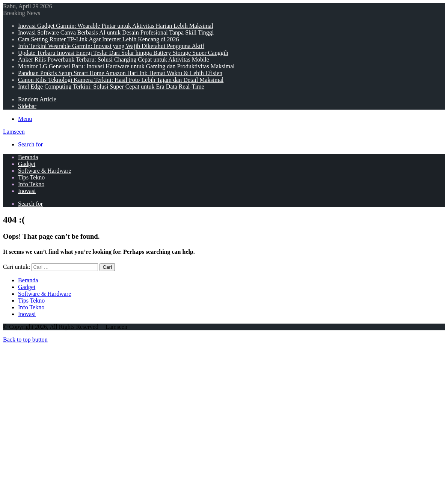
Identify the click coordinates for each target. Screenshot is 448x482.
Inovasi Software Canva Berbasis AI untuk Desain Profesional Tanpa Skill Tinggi (116, 32)
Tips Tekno (31, 177)
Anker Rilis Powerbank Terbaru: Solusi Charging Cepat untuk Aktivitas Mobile (114, 59)
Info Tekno (31, 184)
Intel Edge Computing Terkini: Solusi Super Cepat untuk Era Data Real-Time (111, 87)
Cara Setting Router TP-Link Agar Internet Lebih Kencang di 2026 (99, 39)
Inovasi (27, 191)
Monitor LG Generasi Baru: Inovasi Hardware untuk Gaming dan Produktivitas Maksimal (126, 66)
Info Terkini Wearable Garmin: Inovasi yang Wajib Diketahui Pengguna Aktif (111, 46)
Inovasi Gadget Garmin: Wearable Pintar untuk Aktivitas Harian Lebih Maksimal (116, 26)
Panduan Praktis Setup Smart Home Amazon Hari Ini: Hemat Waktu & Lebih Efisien (120, 73)
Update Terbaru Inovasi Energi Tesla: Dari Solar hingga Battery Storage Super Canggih (123, 53)
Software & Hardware (44, 171)
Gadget (27, 164)
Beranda (28, 157)
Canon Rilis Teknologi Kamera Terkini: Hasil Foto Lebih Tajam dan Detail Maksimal (121, 80)
